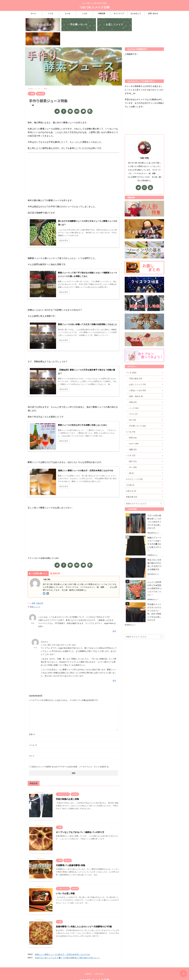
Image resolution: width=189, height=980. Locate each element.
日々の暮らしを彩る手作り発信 (94, 975)
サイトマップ (119, 13)
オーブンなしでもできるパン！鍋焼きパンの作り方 (80, 818)
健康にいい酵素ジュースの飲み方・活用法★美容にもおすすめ (62, 940)
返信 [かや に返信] (114, 666)
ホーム (33, 13)
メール (33, 731)
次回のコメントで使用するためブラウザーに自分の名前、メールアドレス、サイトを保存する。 (71, 753)
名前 (32, 720)
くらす (85, 13)
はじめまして (136, 13)
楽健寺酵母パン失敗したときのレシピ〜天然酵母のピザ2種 (84, 913)
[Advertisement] (73, 160)
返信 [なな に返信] (114, 617)
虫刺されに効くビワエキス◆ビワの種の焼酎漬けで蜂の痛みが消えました (67, 944)
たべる (68, 13)
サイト (32, 742)
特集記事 (102, 13)
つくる (50, 13)
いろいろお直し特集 (65, 879)
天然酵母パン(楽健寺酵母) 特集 (71, 851)
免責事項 (88, 963)
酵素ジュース (35, 593)
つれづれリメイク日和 (94, 7)
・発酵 (33, 589)
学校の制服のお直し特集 (67, 785)
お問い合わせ (153, 13)
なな (33, 609)
